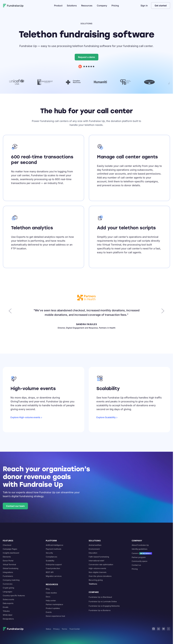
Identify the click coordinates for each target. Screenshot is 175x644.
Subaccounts (8, 599)
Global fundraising (11, 568)
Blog (48, 589)
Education (93, 553)
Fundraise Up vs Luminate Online (103, 601)
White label (7, 615)
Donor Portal (8, 561)
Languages (7, 592)
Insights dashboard (11, 553)
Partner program (139, 557)
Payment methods (54, 549)
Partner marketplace (54, 604)
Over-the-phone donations (100, 576)
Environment (94, 549)
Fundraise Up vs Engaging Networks (104, 606)
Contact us (136, 565)
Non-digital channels (98, 572)
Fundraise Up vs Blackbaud (100, 597)
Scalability (50, 561)
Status (48, 629)
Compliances (51, 557)
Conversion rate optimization (101, 564)
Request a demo (87, 57)
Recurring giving (96, 580)
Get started (161, 6)
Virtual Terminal (9, 564)
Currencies (8, 584)
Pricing (115, 6)
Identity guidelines (140, 549)
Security (49, 553)
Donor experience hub (55, 616)
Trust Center (75, 629)
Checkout (7, 545)
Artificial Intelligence (55, 545)
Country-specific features (14, 596)
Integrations (8, 572)
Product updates (53, 608)
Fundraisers (8, 576)
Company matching (11, 580)
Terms (64, 629)
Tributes (6, 611)
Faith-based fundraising (99, 557)
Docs (48, 597)
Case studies (51, 593)
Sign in (144, 6)
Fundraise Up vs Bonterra (100, 610)
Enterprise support (54, 564)
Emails (6, 607)
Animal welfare (95, 545)
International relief (96, 561)
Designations (8, 619)
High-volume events (97, 568)
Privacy (56, 629)
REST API (50, 572)
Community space (140, 561)
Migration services (54, 576)
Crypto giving (8, 588)
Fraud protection (53, 568)
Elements (7, 557)
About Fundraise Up (140, 545)
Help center (51, 600)
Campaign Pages (10, 549)
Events (49, 612)
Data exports (8, 603)
